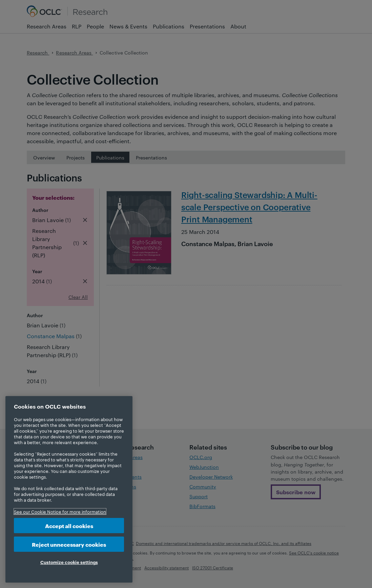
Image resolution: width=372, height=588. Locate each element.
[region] (69, 489)
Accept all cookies (69, 526)
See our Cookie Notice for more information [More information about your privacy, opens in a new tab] (60, 511)
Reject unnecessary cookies (69, 544)
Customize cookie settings (69, 562)
